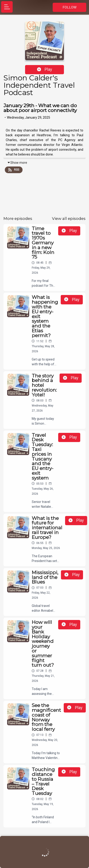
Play (45, 69)
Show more (17, 163)
